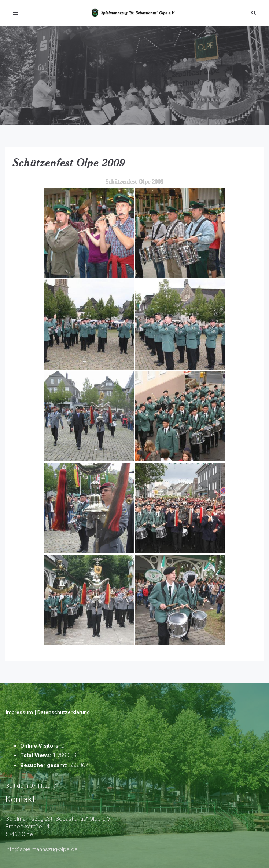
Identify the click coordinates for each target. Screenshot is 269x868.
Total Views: (36, 755)
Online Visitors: (41, 746)
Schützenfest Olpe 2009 (69, 162)
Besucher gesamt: (45, 765)
